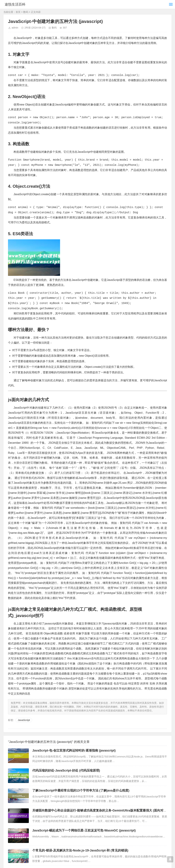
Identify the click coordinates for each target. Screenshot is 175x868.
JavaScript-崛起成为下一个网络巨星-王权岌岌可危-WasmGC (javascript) (84, 830)
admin (15, 28)
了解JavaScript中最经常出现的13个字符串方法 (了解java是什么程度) (81, 790)
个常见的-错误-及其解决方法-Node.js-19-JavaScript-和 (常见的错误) (80, 850)
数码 (26, 12)
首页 (18, 12)
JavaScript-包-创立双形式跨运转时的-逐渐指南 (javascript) (74, 751)
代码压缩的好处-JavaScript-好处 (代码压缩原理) (66, 770)
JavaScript (24, 720)
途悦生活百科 (17, 4)
